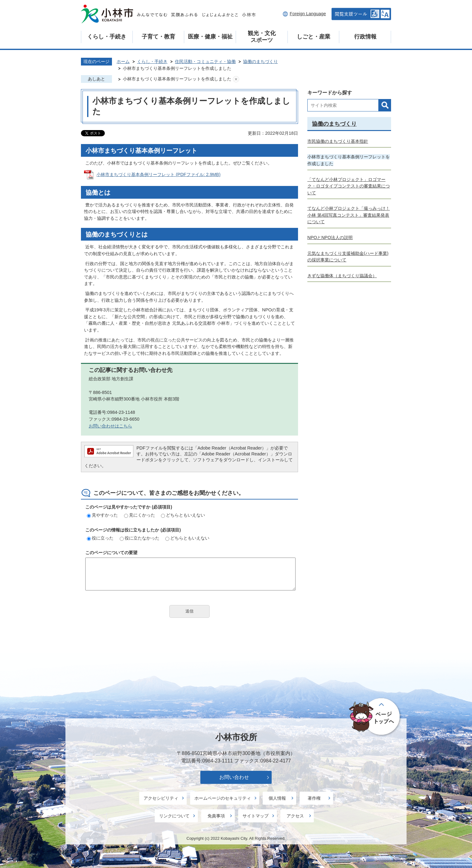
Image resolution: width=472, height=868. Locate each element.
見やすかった (102, 515)
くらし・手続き (107, 37)
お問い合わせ (234, 777)
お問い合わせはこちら (110, 426)
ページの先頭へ (375, 717)
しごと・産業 (314, 37)
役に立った (100, 538)
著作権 (314, 798)
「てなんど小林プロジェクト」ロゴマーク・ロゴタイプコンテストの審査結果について (349, 186)
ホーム (123, 61)
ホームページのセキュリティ (223, 798)
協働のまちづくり (260, 61)
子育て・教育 (158, 37)
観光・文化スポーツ (262, 37)
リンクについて (174, 816)
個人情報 (277, 798)
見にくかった (140, 515)
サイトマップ (256, 816)
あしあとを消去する (236, 79)
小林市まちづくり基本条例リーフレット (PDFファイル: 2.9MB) (158, 174)
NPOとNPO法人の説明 (330, 237)
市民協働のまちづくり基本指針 (338, 141)
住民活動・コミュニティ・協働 (205, 61)
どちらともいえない (183, 515)
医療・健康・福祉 (210, 37)
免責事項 (216, 816)
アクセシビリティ (161, 798)
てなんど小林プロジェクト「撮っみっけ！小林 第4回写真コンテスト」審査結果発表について (349, 215)
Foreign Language (308, 14)
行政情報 (365, 37)
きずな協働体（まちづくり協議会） (342, 276)
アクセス (295, 816)
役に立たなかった (140, 538)
